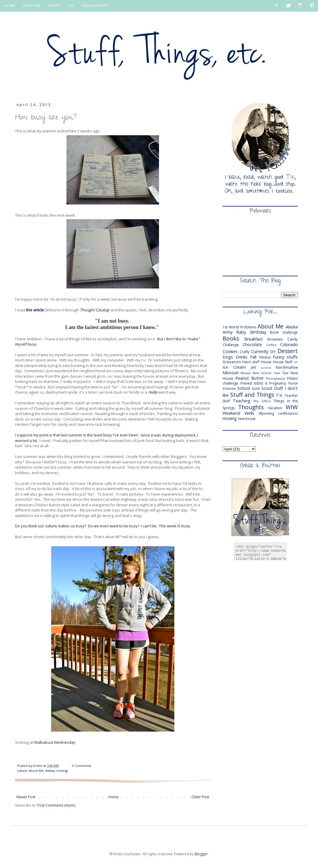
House (266, 362)
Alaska (50, 771)
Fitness (265, 357)
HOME (10, 6)
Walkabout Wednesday (55, 742)
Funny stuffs (285, 357)
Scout (267, 388)
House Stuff (283, 362)
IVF (296, 362)
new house (247, 419)
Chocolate (252, 345)
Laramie (266, 368)
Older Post (200, 797)
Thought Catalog (94, 310)
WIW (292, 407)
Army (228, 332)
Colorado (289, 345)
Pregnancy (278, 383)
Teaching (242, 401)
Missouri (231, 373)
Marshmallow (287, 367)
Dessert (288, 351)
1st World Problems (239, 327)
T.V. (279, 395)
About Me (36, 771)
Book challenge (284, 332)
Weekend (231, 413)
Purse (293, 383)
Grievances (232, 362)
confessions (288, 413)
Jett (254, 367)
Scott (256, 389)
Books (231, 338)
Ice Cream (234, 367)
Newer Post (26, 797)
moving (62, 771)
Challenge (231, 345)
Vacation (275, 408)
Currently (260, 351)
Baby (241, 332)
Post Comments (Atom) (56, 805)
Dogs (228, 357)
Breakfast (254, 339)
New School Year (267, 373)
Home (113, 797)
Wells (249, 413)
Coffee (271, 345)
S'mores (229, 389)
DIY (71, 6)
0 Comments (82, 766)
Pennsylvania (275, 378)
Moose (246, 373)
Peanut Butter (249, 378)
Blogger (201, 854)
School (244, 388)
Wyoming (266, 413)
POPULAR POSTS (95, 6)
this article (35, 310)
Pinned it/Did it (254, 383)
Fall (253, 357)
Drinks (242, 357)
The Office (262, 401)
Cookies (230, 351)
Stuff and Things (252, 395)
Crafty (245, 352)
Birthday (258, 332)
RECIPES (54, 6)
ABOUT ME (32, 6)
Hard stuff (251, 362)
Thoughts (251, 407)
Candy (293, 339)
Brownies (275, 339)
